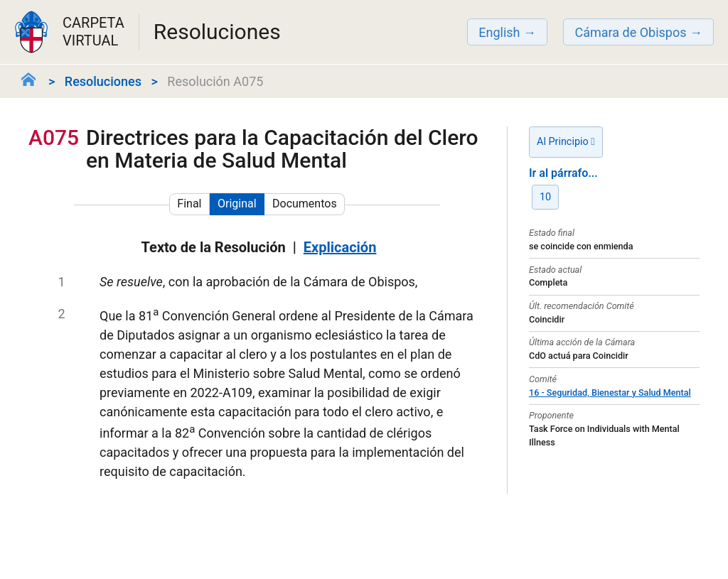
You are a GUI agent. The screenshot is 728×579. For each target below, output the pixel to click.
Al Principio (566, 142)
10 (545, 197)
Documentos (305, 204)
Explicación (340, 247)
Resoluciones (103, 81)
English (499, 32)
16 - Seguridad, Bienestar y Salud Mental (610, 393)
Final (189, 204)
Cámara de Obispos (630, 32)
